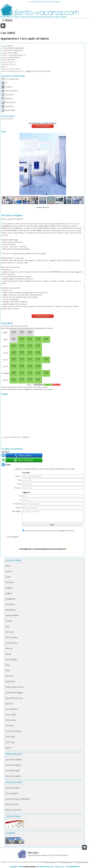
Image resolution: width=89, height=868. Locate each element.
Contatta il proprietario (43, 126)
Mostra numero (25, 456)
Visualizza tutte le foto (43, 207)
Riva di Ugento (11, 659)
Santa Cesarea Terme (14, 687)
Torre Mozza (11, 720)
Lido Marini (10, 604)
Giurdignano (11, 599)
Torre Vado (10, 742)
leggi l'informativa (67, 531)
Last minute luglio (13, 771)
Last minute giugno (13, 765)
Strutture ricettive (13, 788)
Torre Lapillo (13, 53)
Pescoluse (10, 632)
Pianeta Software (30, 867)
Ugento (9, 748)
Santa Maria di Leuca (14, 698)
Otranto (9, 621)
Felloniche (10, 582)
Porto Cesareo (12, 637)
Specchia (9, 704)
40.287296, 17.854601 (20, 437)
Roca (8, 665)
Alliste (8, 566)
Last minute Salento (14, 759)
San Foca (9, 676)
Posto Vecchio (11, 643)
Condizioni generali (49, 862)
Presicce (9, 648)
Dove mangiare (12, 793)
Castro (8, 577)
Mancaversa (11, 610)
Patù (7, 626)
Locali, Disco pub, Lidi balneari (18, 799)
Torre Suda (10, 737)
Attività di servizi (12, 804)
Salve (8, 670)
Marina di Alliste (12, 615)
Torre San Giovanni (13, 731)
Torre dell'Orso (12, 709)
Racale (8, 654)
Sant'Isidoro (10, 682)
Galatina (9, 588)
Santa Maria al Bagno (14, 693)
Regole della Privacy (66, 862)
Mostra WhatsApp (25, 460)
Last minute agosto (13, 776)
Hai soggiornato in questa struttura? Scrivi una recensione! (43, 549)
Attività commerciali (13, 810)
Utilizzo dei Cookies (82, 862)
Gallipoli (9, 593)
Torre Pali (9, 726)
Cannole (9, 571)
